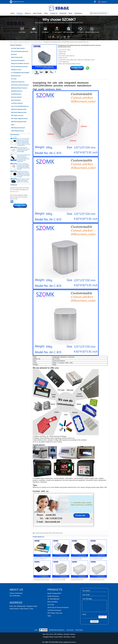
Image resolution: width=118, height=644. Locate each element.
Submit (94, 621)
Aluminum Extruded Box (24, 42)
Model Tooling (49, 533)
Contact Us (54, 13)
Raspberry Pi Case (16, 70)
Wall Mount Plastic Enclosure (19, 88)
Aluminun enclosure (40, 533)
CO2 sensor (70, 630)
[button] (56, 39)
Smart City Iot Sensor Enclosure (20, 85)
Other (13, 125)
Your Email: (86, 595)
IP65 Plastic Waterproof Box (19, 109)
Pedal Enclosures (16, 76)
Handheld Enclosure (17, 91)
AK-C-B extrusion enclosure (36, 42)
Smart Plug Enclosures (17, 131)
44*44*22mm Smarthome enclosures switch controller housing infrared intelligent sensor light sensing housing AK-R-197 (23, 167)
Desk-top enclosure (16, 97)
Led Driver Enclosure (17, 103)
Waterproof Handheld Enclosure (20, 63)
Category (15, 42)
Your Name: (86, 591)
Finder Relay (79, 630)
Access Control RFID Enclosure (20, 106)
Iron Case (14, 79)
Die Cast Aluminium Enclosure (19, 67)
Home (13, 13)
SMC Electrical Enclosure (18, 128)
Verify (84, 614)
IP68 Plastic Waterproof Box (19, 122)
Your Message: (87, 599)
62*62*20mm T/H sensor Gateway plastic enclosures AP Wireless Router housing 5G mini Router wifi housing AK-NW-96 (23, 175)
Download (63, 13)
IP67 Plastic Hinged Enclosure (19, 119)
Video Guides (37, 13)
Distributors (78, 13)
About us (28, 13)
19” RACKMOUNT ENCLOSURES (20, 73)
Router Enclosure (16, 100)
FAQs (46, 13)
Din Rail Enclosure (16, 94)
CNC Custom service (58, 533)
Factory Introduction (16, 593)
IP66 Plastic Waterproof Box (19, 112)
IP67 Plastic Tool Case (17, 115)
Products (20, 13)
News (70, 13)
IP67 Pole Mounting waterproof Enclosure (20, 53)
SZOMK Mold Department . (57, 630)
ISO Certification (15, 596)
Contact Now (20, 206)
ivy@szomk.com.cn (19, 2)
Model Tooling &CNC (17, 57)
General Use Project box (18, 82)
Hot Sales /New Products (18, 48)
